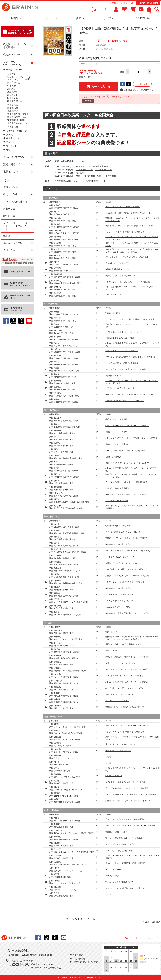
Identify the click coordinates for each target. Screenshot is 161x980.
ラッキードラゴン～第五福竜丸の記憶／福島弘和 (125, 863)
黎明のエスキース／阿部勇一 (117, 419)
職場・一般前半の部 (86, 176)
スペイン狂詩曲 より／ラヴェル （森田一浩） (124, 532)
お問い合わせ (128, 3)
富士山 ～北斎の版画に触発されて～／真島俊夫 (124, 838)
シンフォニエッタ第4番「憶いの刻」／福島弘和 (125, 888)
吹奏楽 (16, 18)
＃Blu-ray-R (88, 101)
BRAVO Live (143, 18)
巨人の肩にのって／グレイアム (118, 263)
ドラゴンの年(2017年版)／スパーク (120, 557)
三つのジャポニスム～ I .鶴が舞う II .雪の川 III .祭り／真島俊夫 (131, 319)
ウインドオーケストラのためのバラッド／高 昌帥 (125, 782)
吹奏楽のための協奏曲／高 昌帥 (118, 544)
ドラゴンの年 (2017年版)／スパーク (120, 388)
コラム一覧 (102, 9)
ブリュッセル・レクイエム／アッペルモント (123, 332)
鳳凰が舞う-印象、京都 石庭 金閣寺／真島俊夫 (124, 644)
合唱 (80, 18)
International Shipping (148, 3)
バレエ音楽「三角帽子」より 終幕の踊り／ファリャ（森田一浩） (132, 795)
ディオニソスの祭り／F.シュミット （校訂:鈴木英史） (127, 482)
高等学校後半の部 (104, 170)
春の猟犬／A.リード (113, 870)
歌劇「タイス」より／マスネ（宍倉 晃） (122, 351)
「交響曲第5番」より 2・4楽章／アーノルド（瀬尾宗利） (129, 726)
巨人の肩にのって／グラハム (117, 701)
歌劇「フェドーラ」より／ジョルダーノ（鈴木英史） (127, 426)
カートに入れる (98, 86)
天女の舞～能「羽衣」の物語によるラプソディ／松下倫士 (129, 213)
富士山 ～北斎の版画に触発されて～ (120, 882)
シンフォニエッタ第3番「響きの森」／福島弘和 (125, 232)
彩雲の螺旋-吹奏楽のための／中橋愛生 (121, 338)
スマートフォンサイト (149, 938)
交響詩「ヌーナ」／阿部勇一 (117, 432)
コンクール (49, 18)
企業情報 (114, 3)
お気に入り (143, 84)
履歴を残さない (153, 922)
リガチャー (110, 18)
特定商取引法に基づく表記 (85, 962)
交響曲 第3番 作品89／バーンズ (118, 269)
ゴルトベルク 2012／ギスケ (117, 501)
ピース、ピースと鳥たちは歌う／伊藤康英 (122, 207)
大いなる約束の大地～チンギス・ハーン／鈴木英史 (126, 369)
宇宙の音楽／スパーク (114, 313)
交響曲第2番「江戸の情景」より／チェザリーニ (125, 401)
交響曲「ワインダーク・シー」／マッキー (122, 563)
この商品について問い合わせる (137, 90)
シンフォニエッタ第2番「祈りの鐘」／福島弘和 (125, 582)
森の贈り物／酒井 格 (114, 776)
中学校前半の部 (84, 166)
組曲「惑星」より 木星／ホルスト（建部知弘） (124, 569)
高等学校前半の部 (85, 170)
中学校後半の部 (100, 166)
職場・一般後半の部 (107, 176)
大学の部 (80, 173)
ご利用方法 (78, 955)
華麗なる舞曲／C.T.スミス (116, 294)
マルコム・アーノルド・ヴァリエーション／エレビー (127, 669)
